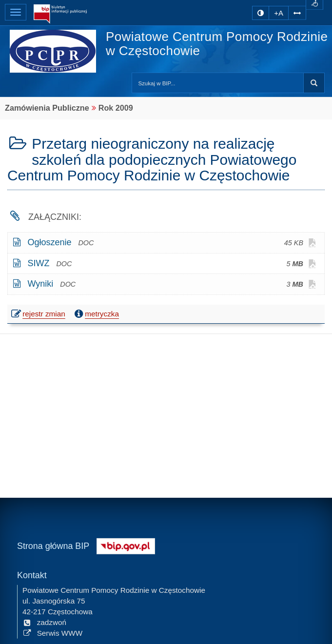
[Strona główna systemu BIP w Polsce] (126, 545)
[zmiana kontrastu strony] (261, 13)
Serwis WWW (52, 633)
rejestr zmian (39, 315)
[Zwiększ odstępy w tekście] (297, 12)
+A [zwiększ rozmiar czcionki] (279, 13)
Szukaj (314, 83)
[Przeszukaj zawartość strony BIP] (218, 83)
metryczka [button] (96, 314)
